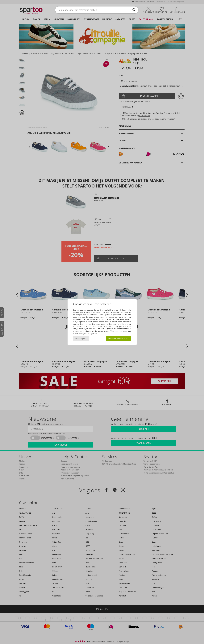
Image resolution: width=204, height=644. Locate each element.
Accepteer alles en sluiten (119, 339)
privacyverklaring (85, 333)
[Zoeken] (134, 10)
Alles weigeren (81, 339)
